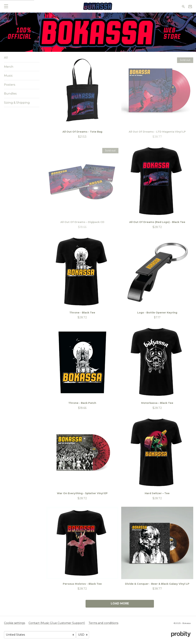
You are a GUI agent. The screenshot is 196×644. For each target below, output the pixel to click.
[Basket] (190, 6)
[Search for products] (183, 6)
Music (8, 76)
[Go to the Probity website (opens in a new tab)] (181, 634)
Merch (9, 67)
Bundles (10, 93)
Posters (10, 85)
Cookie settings (15, 623)
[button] (6, 6)
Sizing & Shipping (17, 103)
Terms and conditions (103, 623)
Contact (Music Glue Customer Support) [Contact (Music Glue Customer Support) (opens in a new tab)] (57, 623)
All (6, 58)
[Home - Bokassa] (98, 6)
